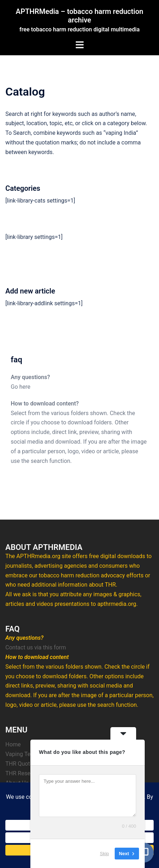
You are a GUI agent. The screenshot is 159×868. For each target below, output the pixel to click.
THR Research (23, 773)
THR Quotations (26, 764)
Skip (105, 854)
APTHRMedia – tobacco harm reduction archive (79, 16)
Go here (21, 387)
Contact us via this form (36, 647)
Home (13, 744)
